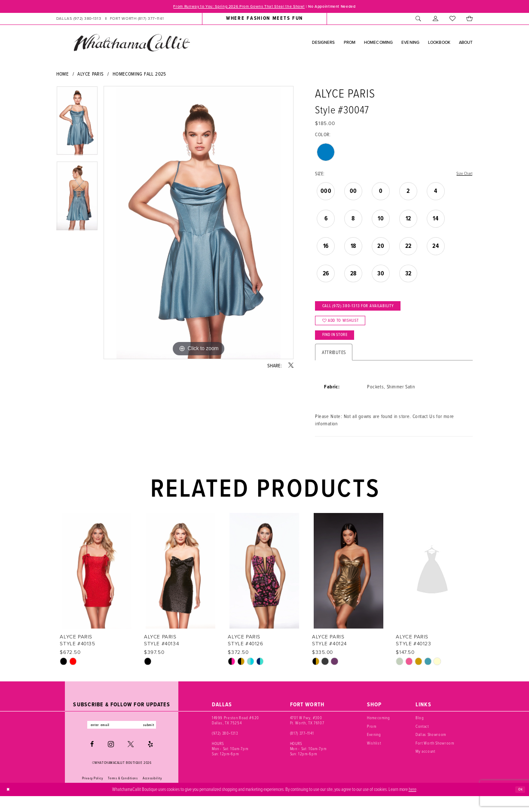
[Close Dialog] (9, 805)
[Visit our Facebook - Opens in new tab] (92, 760)
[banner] (131, 44)
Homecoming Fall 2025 (139, 75)
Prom (372, 740)
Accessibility (152, 794)
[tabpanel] (77, 125)
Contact (422, 740)
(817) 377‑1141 (302, 747)
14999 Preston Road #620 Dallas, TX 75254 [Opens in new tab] (235, 734)
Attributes (334, 366)
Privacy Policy (93, 794)
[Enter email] (122, 740)
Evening (374, 749)
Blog (420, 732)
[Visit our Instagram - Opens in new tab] (111, 760)
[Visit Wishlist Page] (452, 20)
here (413, 805)
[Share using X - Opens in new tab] (291, 367)
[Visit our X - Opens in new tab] (131, 760)
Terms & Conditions (123, 794)
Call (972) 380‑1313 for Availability (369, 310)
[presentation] (97, 585)
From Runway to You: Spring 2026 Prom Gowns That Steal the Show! (232, 7)
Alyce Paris (90, 75)
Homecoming (379, 732)
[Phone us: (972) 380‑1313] (78, 20)
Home (63, 75)
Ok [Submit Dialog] (519, 805)
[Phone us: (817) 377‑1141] (137, 20)
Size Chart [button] (463, 175)
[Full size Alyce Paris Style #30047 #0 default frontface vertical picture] (199, 224)
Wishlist (374, 757)
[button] (436, 20)
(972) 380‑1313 (225, 747)
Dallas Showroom (431, 749)
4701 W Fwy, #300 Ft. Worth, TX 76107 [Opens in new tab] (307, 734)
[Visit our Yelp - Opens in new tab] (150, 760)
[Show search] (419, 20)
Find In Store (341, 348)
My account (425, 765)
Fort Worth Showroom (435, 757)
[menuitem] (110, 20)
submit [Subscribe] (156, 740)
